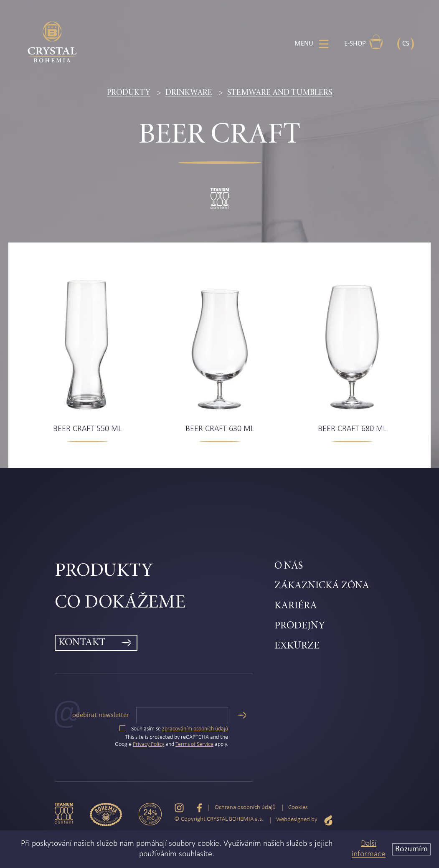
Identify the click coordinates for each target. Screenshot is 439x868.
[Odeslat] (241, 715)
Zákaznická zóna (322, 586)
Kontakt (82, 643)
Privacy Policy (148, 744)
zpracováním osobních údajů (195, 729)
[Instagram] (179, 808)
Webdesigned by (305, 820)
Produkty (129, 93)
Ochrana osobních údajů (245, 808)
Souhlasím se (174, 729)
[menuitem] (165, 572)
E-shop (364, 42)
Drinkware (189, 93)
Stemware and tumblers (280, 93)
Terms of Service (194, 744)
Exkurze (297, 646)
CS (406, 44)
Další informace (369, 849)
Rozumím (411, 849)
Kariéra (296, 606)
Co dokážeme (120, 603)
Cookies (298, 808)
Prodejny (300, 626)
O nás (289, 566)
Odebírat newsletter (101, 715)
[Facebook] (199, 808)
